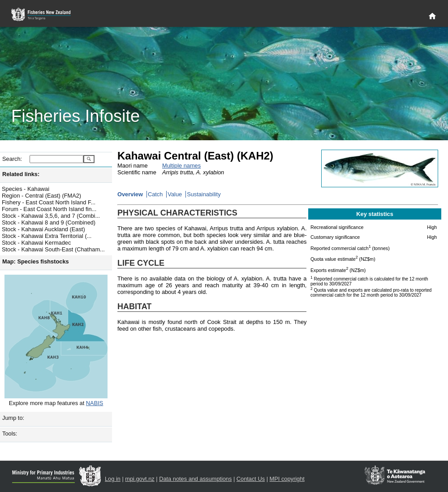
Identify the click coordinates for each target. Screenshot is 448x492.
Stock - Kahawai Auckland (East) (43, 229)
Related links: (21, 174)
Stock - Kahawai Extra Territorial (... (47, 236)
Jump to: (13, 418)
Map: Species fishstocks (36, 261)
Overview (130, 194)
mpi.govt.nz (140, 479)
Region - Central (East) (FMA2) (41, 196)
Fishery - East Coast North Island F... (49, 202)
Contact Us (251, 479)
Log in (113, 479)
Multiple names (181, 166)
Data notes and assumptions (195, 479)
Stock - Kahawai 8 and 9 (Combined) (49, 222)
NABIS (95, 403)
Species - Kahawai (26, 189)
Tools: (10, 434)
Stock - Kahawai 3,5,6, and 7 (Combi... (51, 216)
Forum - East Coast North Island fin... (49, 209)
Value (175, 194)
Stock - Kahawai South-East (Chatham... (53, 249)
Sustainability (204, 194)
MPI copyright (287, 479)
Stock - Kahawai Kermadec (36, 243)
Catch (155, 194)
